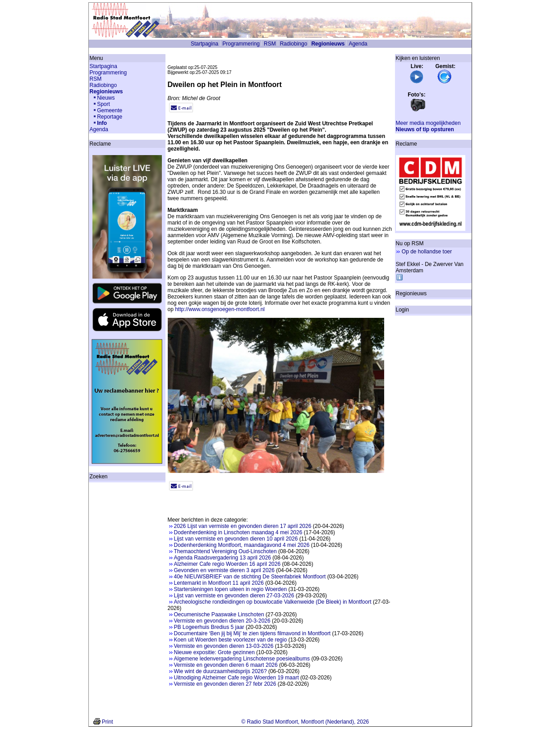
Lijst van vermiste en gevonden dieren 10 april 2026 (236, 539)
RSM (270, 44)
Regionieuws (328, 44)
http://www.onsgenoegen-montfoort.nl (220, 309)
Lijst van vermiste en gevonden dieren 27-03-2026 (234, 596)
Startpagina (204, 44)
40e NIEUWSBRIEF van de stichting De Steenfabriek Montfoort (250, 577)
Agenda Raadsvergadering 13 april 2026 (223, 558)
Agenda (358, 44)
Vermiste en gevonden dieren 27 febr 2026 (225, 684)
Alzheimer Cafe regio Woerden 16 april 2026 (227, 564)
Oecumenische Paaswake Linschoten (219, 614)
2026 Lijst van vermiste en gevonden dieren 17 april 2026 (243, 526)
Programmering (241, 44)
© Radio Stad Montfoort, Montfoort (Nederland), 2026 (305, 722)
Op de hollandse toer (427, 252)
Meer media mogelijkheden (428, 123)
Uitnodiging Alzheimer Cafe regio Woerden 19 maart (236, 678)
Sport (103, 104)
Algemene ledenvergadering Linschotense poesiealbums (242, 659)
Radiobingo (294, 44)
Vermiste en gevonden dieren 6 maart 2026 (226, 665)
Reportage (110, 117)
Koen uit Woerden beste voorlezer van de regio (231, 640)
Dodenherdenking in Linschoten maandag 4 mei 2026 (238, 532)
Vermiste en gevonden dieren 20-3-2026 (222, 621)
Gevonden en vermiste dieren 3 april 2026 (224, 570)
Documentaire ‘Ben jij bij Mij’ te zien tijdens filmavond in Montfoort (252, 633)
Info (102, 123)
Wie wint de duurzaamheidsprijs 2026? (220, 671)
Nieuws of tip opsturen (425, 129)
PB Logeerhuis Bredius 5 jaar (209, 627)
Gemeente (110, 110)
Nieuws (106, 98)
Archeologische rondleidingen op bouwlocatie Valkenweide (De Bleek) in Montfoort (273, 602)
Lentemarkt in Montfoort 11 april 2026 (219, 583)
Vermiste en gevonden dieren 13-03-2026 (224, 646)
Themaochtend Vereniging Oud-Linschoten (225, 551)
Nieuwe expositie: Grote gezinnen (214, 652)
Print (108, 722)
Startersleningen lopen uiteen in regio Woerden (231, 589)
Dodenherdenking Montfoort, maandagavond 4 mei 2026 (242, 545)
